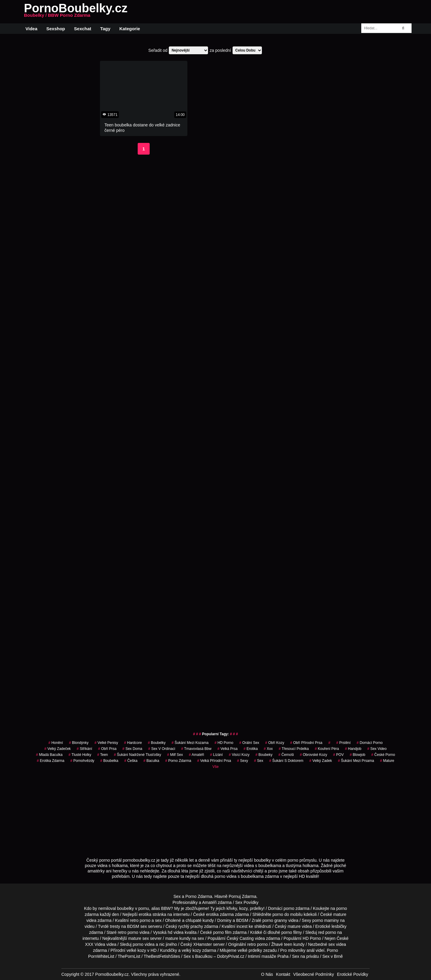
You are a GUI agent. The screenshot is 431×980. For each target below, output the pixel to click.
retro (252, 944)
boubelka (109, 761)
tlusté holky (80, 755)
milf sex (175, 755)
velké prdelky (250, 950)
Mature (387, 761)
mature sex (138, 938)
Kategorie (130, 29)
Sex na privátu (306, 956)
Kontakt (283, 974)
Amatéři (196, 755)
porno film (222, 932)
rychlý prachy (191, 926)
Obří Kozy (275, 743)
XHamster (203, 944)
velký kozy (191, 950)
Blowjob (357, 755)
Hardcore (133, 743)
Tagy (105, 29)
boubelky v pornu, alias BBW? (145, 908)
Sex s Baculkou (198, 956)
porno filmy (292, 932)
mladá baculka (49, 755)
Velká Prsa (227, 749)
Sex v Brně (333, 956)
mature (340, 914)
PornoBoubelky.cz (76, 12)
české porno (383, 755)
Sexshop (56, 29)
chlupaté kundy (200, 920)
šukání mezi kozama (190, 743)
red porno (327, 932)
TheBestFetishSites (162, 956)
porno (289, 908)
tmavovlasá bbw (196, 749)
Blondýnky (79, 743)
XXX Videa (95, 944)
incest (242, 926)
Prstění (344, 743)
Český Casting (240, 938)
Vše (216, 767)
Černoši (286, 755)
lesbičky (339, 926)
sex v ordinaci (162, 749)
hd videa (176, 932)
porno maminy (325, 920)
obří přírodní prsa (306, 743)
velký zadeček (57, 749)
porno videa (144, 944)
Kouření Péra (327, 749)
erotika (251, 749)
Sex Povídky (247, 902)
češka (131, 761)
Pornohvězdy (82, 761)
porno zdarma (178, 761)
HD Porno (224, 743)
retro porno (140, 920)
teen (288, 944)
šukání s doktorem (286, 761)
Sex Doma (132, 749)
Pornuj (235, 896)
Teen (103, 755)
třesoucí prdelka (294, 749)
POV (338, 755)
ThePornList (129, 956)
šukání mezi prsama (356, 761)
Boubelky (157, 743)
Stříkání (84, 749)
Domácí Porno (370, 743)
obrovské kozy (314, 755)
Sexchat (83, 29)
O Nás (267, 974)
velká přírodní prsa (214, 761)
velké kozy (136, 950)
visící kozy (239, 755)
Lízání (217, 755)
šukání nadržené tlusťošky (138, 755)
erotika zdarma (51, 761)
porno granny (275, 920)
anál (310, 950)
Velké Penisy (106, 743)
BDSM (242, 920)
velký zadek (321, 761)
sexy (243, 761)
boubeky (264, 755)
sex (259, 761)
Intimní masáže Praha (268, 956)
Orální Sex (249, 743)
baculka (151, 761)
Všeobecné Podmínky (314, 974)
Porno (332, 950)
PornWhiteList (101, 956)
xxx (268, 749)
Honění (56, 743)
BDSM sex (137, 926)
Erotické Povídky (353, 974)
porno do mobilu (287, 914)
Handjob (353, 749)
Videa (31, 29)
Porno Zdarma (199, 896)
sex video (377, 749)
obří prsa (107, 749)
